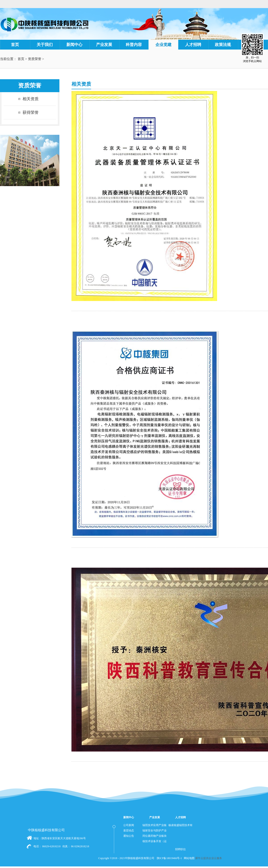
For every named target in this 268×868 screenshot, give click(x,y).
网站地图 (188, 858)
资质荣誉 (35, 59)
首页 (15, 45)
